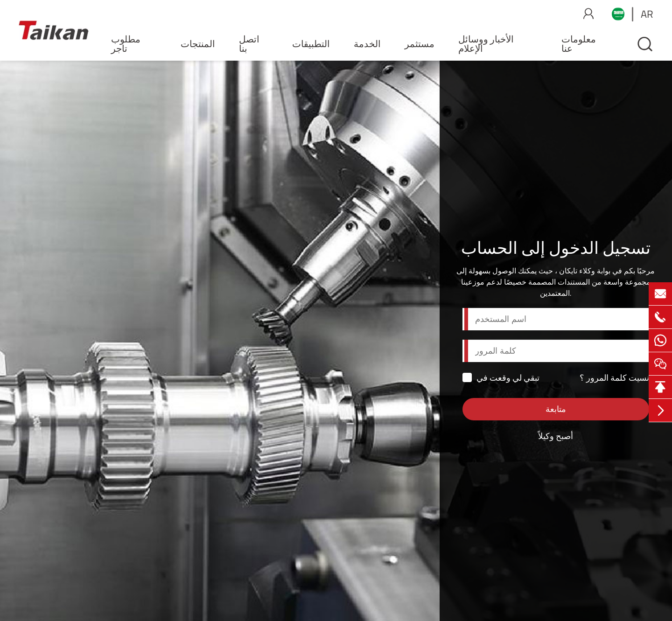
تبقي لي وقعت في (501, 378)
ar (647, 14)
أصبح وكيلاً (556, 436)
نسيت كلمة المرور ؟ (614, 378)
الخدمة (367, 44)
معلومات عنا (579, 44)
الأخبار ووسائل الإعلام (486, 44)
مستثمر (420, 44)
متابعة (556, 409)
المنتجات (198, 44)
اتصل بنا (249, 44)
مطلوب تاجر (126, 44)
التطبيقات (311, 44)
